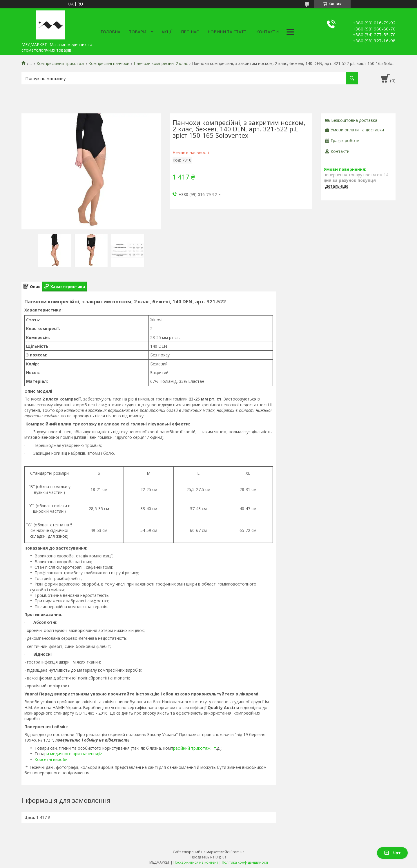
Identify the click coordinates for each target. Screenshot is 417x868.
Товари (138, 32)
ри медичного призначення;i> (73, 754)
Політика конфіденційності (245, 862)
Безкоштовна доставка (354, 120)
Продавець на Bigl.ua (209, 857)
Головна (110, 32)
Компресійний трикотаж (60, 64)
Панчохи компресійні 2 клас (161, 64)
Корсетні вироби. (51, 759)
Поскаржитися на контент (196, 862)
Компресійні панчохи (109, 64)
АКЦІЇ (167, 32)
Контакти (268, 32)
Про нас (190, 32)
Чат (392, 853)
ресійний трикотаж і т (195, 748)
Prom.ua (237, 852)
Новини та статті (228, 32)
